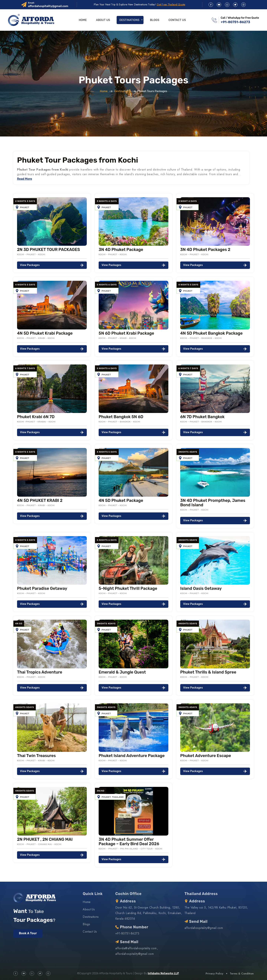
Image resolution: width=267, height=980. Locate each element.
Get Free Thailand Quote (171, 4)
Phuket (25, 207)
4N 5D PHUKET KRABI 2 (40, 500)
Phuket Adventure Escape (206, 756)
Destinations (129, 20)
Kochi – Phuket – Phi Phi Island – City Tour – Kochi (130, 849)
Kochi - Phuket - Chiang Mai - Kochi (39, 844)
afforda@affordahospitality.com (136, 948)
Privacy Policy (214, 974)
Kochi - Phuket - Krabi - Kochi (36, 338)
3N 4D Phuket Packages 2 (205, 250)
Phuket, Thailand (113, 797)
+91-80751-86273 (235, 22)
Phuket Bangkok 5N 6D (121, 417)
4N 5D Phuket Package (121, 500)
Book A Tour (28, 933)
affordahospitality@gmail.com (48, 6)
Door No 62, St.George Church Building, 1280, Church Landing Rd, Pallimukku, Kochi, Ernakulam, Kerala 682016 (149, 913)
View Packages (52, 265)
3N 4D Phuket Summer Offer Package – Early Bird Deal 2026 (129, 842)
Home (83, 20)
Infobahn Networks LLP (163, 973)
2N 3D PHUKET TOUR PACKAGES (48, 250)
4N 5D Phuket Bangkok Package (211, 333)
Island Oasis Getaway (201, 588)
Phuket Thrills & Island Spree (208, 672)
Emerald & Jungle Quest (122, 672)
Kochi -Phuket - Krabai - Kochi (36, 422)
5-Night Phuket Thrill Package (128, 588)
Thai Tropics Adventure (40, 672)
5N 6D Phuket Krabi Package (126, 333)
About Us (103, 20)
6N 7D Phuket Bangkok (202, 417)
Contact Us (177, 20)
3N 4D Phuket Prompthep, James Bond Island (213, 503)
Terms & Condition (242, 974)
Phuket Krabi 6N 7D (36, 417)
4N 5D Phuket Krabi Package (45, 333)
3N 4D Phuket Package (121, 250)
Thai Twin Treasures (36, 756)
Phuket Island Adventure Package (132, 756)
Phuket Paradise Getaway (42, 588)
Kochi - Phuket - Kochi (31, 254)
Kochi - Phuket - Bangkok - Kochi (201, 338)
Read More (25, 179)
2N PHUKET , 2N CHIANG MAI (45, 839)
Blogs (155, 20)
